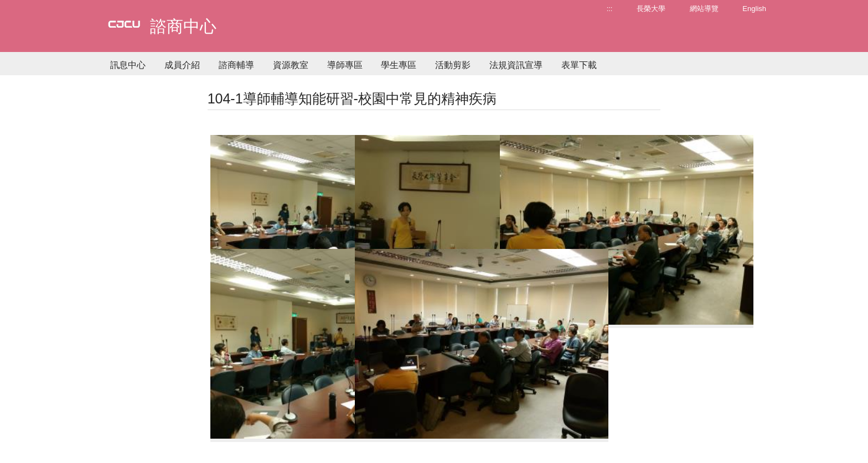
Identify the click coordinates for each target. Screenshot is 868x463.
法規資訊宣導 (516, 65)
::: (610, 9)
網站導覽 (704, 9)
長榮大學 (651, 9)
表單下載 (579, 65)
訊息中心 (128, 65)
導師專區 (345, 65)
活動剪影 (453, 65)
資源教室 (291, 65)
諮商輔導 (236, 65)
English (754, 9)
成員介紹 (182, 65)
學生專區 (399, 65)
